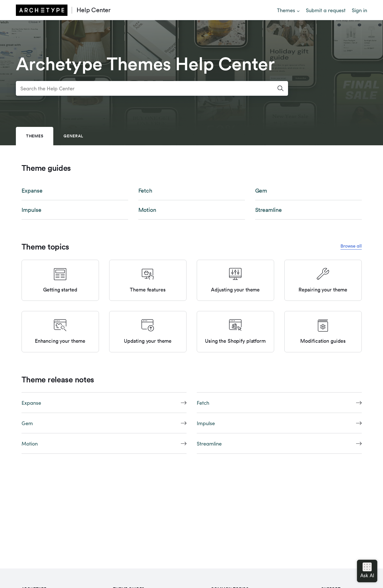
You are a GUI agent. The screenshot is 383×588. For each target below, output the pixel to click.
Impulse (31, 210)
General (73, 136)
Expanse (32, 191)
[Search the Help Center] (152, 89)
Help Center (94, 10)
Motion (147, 210)
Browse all (351, 246)
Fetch (145, 191)
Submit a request (326, 10)
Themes (286, 10)
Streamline (269, 210)
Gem (261, 191)
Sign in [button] (359, 10)
